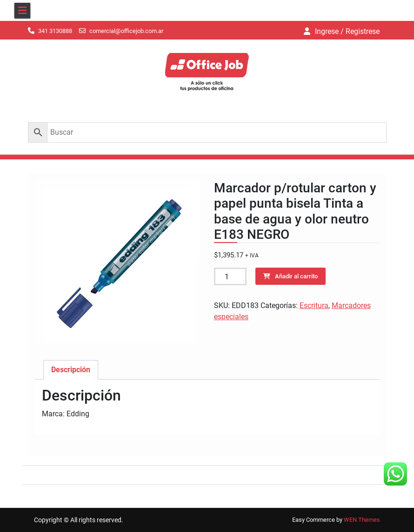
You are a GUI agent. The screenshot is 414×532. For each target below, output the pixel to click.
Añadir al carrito (296, 276)
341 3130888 (55, 31)
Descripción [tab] (71, 370)
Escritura (314, 305)
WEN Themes (362, 520)
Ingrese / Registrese (347, 31)
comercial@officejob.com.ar (126, 31)
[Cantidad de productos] (230, 276)
